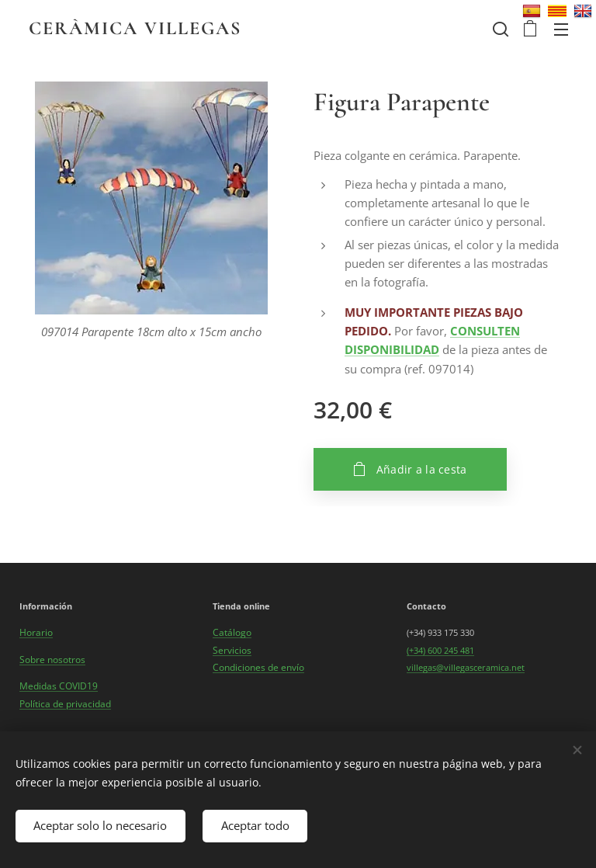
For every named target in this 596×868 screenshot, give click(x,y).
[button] (499, 29)
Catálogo (232, 632)
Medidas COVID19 (59, 686)
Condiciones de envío (258, 667)
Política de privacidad (65, 704)
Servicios (232, 650)
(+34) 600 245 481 (440, 650)
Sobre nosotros (52, 660)
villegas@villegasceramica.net (466, 667)
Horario (36, 632)
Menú (561, 30)
